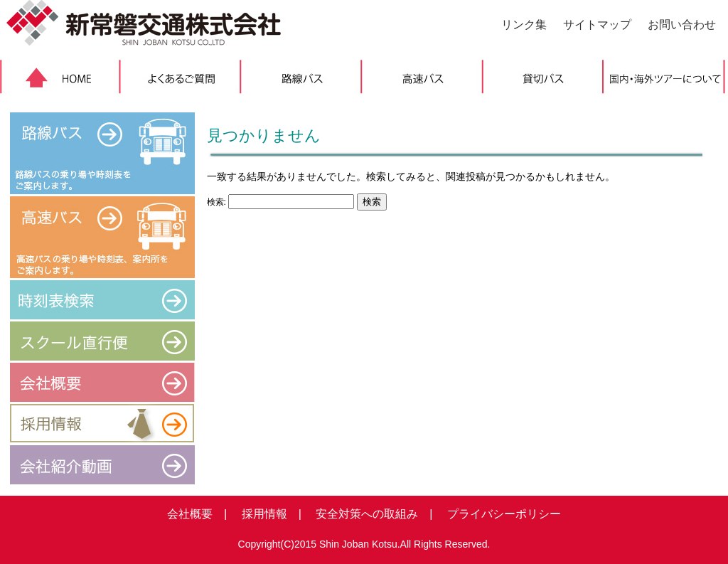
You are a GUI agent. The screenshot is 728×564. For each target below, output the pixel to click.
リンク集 (524, 25)
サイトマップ (597, 25)
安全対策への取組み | (368, 514)
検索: (216, 202)
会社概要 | (197, 514)
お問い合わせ (682, 25)
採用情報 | (266, 514)
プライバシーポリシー (498, 514)
